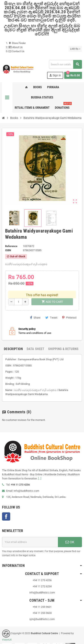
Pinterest (69, 310)
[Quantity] (18, 294)
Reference (11, 246)
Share (35, 310)
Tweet (51, 310)
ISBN (8, 250)
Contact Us (17, 51)
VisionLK (7, 632)
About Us (16, 47)
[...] (40, 471)
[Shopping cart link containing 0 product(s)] (73, 75)
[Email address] (30, 534)
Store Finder (17, 43)
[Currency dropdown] (75, 49)
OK (70, 534)
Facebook (6, 509)
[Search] (65, 64)
